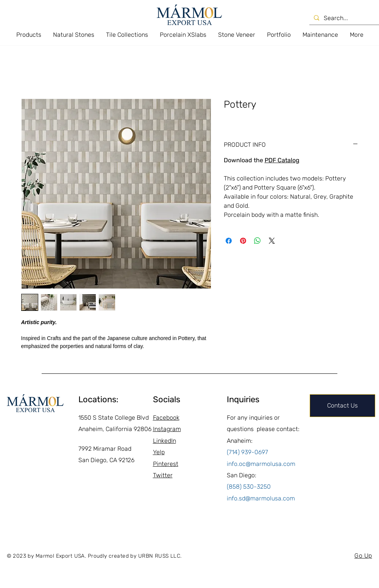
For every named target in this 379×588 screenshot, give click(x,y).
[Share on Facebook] (229, 241)
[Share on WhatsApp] (257, 241)
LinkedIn (165, 441)
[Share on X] (272, 241)
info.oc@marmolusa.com (261, 464)
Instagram (167, 429)
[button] (29, 35)
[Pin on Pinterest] (243, 241)
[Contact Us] (342, 406)
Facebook (166, 418)
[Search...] (345, 18)
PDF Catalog (282, 160)
